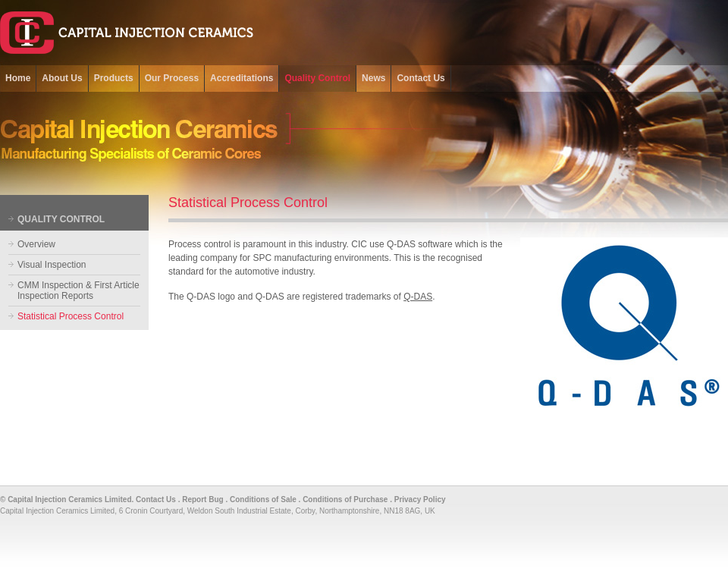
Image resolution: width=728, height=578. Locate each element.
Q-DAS (418, 297)
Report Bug (202, 499)
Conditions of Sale (263, 499)
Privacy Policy (420, 499)
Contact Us (156, 499)
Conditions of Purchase (345, 499)
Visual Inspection (52, 265)
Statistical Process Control (71, 316)
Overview (36, 244)
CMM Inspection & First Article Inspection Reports (78, 291)
